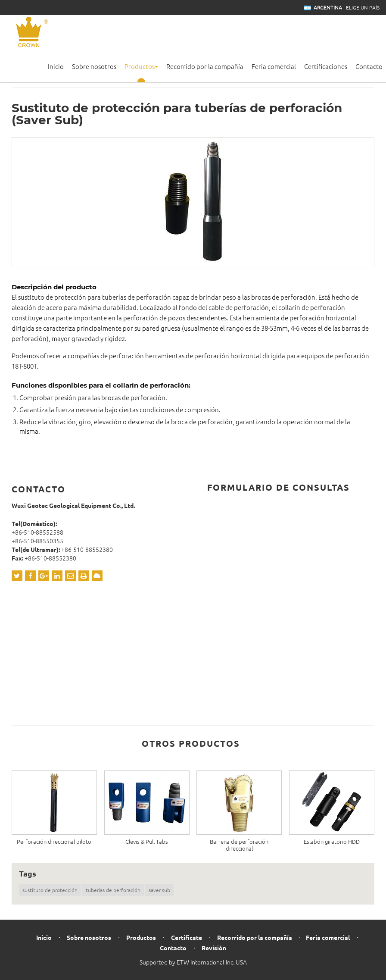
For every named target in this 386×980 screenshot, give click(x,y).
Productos (141, 938)
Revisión (214, 948)
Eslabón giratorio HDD (332, 842)
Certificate (187, 938)
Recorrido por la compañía (205, 67)
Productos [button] (141, 67)
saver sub (159, 890)
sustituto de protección (50, 890)
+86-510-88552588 (37, 532)
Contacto (369, 67)
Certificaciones (326, 67)
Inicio (56, 67)
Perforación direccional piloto (54, 842)
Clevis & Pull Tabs (147, 842)
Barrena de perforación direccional (239, 845)
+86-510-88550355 (37, 541)
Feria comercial (274, 67)
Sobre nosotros (94, 67)
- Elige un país (347, 8)
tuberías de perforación (113, 890)
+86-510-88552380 (87, 550)
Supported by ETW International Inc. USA (193, 962)
